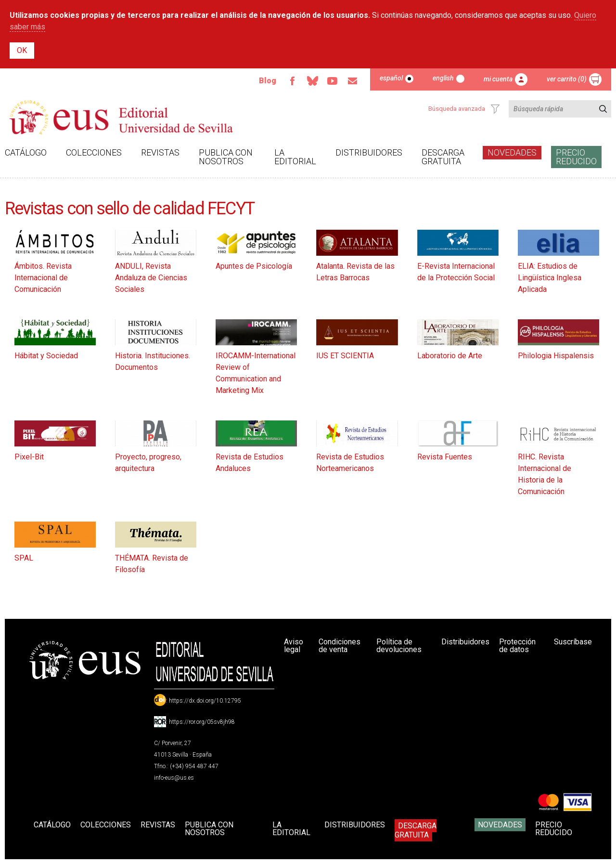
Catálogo (26, 152)
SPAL (24, 558)
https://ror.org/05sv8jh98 (202, 722)
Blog (268, 81)
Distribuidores (369, 152)
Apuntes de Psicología (254, 266)
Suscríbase (573, 642)
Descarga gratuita (443, 157)
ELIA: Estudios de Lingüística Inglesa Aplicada (550, 278)
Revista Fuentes (445, 457)
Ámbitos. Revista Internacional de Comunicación (43, 278)
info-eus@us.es (174, 778)
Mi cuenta (498, 79)
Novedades (512, 152)
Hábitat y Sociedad (46, 356)
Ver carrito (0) (567, 79)
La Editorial (295, 157)
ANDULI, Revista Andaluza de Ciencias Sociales (151, 278)
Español (391, 78)
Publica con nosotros (226, 157)
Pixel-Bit (29, 457)
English (443, 78)
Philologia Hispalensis (556, 356)
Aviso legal (294, 646)
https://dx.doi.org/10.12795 (205, 701)
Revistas (160, 152)
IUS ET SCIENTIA (345, 356)
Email (353, 81)
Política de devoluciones (399, 646)
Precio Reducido (576, 157)
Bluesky (312, 81)
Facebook (292, 81)
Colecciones (94, 152)
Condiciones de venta (340, 646)
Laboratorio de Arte (450, 356)
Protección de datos (517, 646)
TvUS (333, 81)
